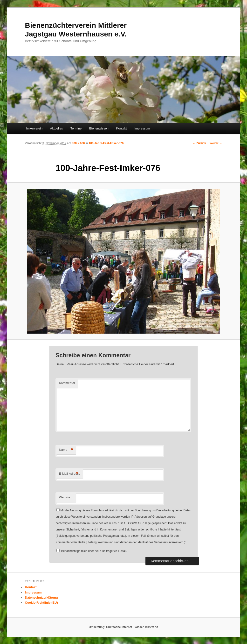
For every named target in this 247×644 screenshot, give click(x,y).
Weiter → (216, 143)
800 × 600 (78, 143)
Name (66, 450)
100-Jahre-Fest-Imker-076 (106, 143)
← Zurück (199, 143)
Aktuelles (57, 128)
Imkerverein (34, 128)
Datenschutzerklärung (41, 597)
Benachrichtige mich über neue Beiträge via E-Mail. (94, 551)
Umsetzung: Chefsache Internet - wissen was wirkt (123, 627)
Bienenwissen (99, 128)
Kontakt (122, 128)
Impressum (142, 128)
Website (65, 497)
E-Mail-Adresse (70, 474)
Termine (76, 128)
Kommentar (67, 383)
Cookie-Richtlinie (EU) (41, 603)
